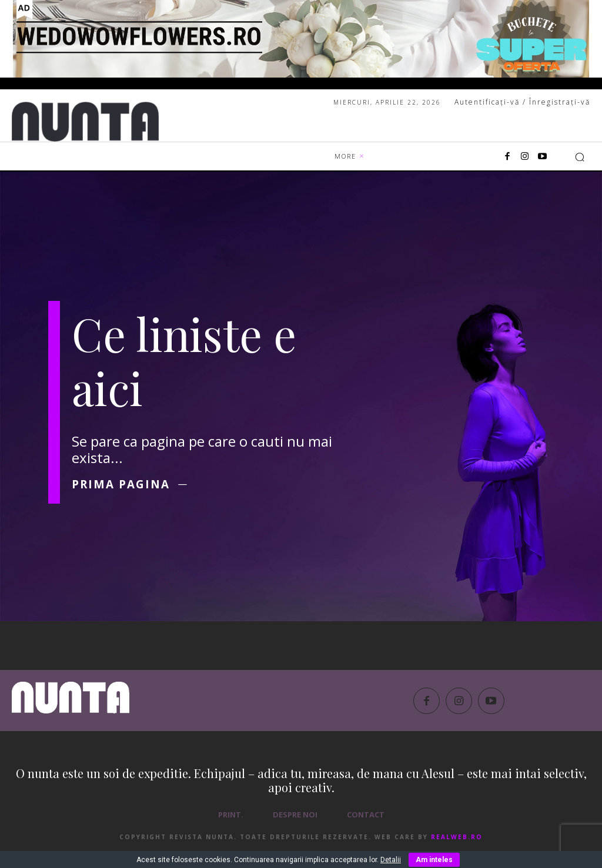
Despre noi (295, 820)
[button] (580, 157)
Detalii (391, 860)
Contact (366, 820)
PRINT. (231, 820)
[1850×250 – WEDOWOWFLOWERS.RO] (301, 39)
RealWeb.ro (457, 842)
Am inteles (434, 860)
